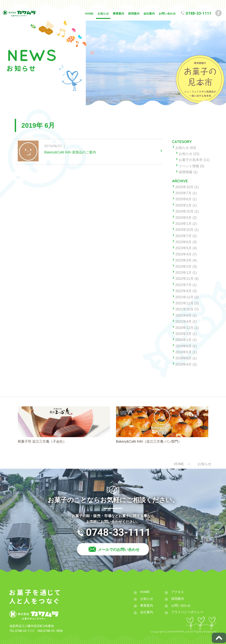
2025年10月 (184, 187)
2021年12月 (184, 297)
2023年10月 (184, 230)
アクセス (178, 592)
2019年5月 (183, 352)
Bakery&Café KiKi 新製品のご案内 (70, 152)
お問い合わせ (167, 14)
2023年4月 (183, 254)
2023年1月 (183, 273)
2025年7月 (183, 193)
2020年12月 (184, 328)
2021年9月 (183, 315)
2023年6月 (183, 242)
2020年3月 (183, 334)
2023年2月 (183, 267)
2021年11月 (184, 303)
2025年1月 (183, 205)
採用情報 (186, 172)
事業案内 (118, 14)
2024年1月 (183, 224)
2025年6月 (183, 199)
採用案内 (134, 14)
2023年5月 (183, 248)
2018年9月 (183, 358)
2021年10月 (184, 309)
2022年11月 (184, 279)
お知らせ (103, 14)
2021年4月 (183, 322)
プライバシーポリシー (187, 612)
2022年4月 (183, 291)
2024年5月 (183, 218)
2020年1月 (183, 340)
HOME (89, 14)
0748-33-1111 (199, 13)
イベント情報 (189, 166)
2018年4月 (183, 364)
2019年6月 (183, 346)
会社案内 (149, 14)
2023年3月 (183, 260)
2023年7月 (183, 236)
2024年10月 (184, 211)
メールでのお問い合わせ (119, 550)
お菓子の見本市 (191, 160)
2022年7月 (183, 285)
